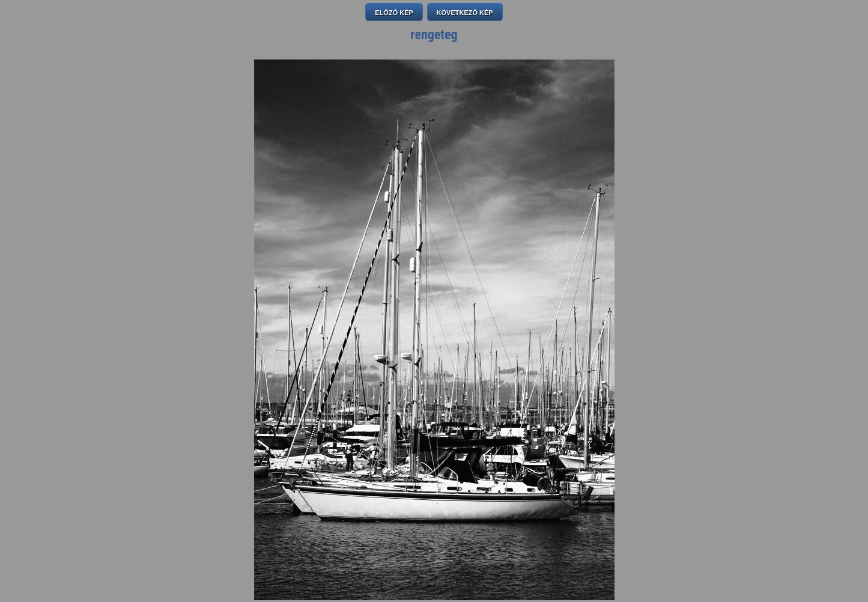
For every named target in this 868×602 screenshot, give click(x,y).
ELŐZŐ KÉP (394, 13)
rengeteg (434, 35)
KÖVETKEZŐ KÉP (465, 13)
